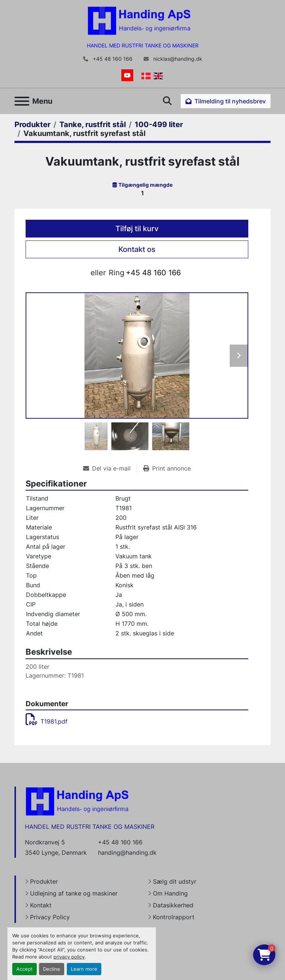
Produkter (44, 881)
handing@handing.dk (127, 853)
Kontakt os (137, 249)
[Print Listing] (167, 468)
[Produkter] (32, 124)
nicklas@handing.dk (177, 59)
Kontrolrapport (174, 917)
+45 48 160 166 (112, 59)
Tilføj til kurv (137, 229)
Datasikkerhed (173, 905)
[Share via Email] (110, 468)
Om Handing (170, 893)
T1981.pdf (47, 721)
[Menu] (22, 101)
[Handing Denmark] (77, 801)
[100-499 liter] (159, 124)
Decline (52, 969)
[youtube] (127, 75)
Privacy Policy (50, 917)
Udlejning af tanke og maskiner (74, 893)
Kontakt (41, 905)
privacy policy (69, 957)
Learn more (84, 969)
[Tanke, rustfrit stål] (93, 124)
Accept (24, 969)
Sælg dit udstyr (175, 881)
